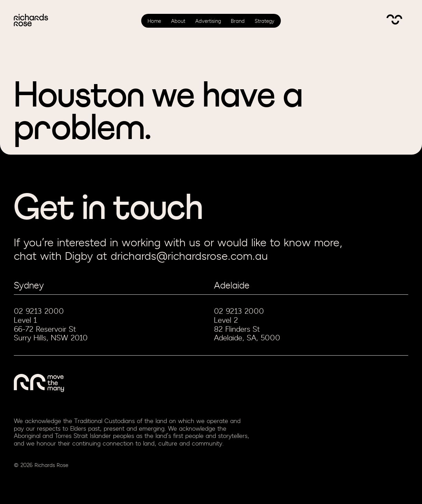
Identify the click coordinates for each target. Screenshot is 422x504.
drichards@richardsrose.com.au (189, 256)
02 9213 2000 (39, 311)
